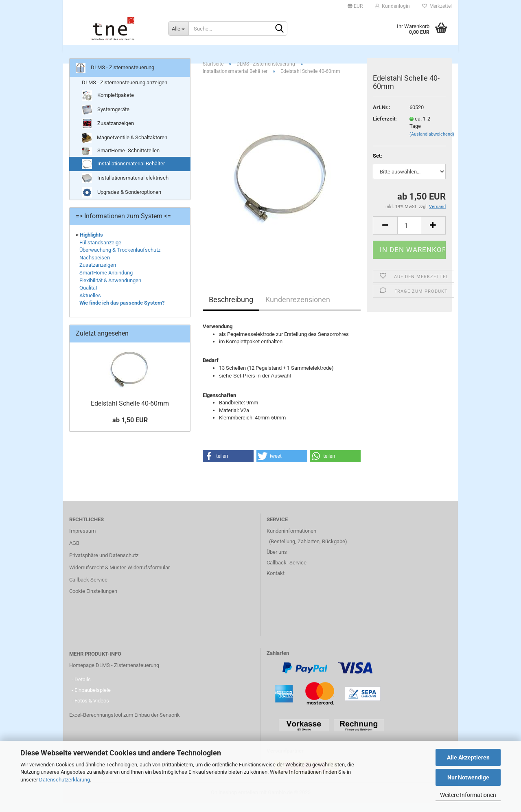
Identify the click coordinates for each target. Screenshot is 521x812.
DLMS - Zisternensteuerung (261, 53)
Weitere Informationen (468, 795)
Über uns (277, 561)
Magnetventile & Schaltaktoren (125, 147)
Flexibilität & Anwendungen (110, 289)
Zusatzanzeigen (108, 133)
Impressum (82, 540)
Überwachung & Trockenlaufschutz (120, 259)
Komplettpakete (108, 105)
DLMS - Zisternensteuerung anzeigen (125, 91)
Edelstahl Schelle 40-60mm (130, 412)
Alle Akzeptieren (468, 757)
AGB (74, 552)
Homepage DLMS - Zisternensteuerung (114, 674)
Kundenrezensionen (298, 308)
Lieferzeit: (385, 128)
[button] (228, 465)
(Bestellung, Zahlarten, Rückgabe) (308, 550)
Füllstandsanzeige (100, 251)
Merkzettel (437, 6)
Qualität (88, 297)
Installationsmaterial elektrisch (125, 187)
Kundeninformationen (291, 540)
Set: (378, 165)
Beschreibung (231, 308)
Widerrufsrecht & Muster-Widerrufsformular (119, 576)
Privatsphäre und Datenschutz (104, 564)
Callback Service (88, 589)
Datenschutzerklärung (65, 780)
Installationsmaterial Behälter (123, 173)
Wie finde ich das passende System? (122, 312)
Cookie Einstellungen (93, 600)
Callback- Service (287, 572)
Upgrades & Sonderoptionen (121, 201)
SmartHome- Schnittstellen (121, 160)
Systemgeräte (106, 119)
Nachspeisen (95, 267)
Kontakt (276, 582)
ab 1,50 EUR (130, 429)
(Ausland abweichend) (432, 143)
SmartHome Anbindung (106, 282)
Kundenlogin (392, 6)
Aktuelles (90, 304)
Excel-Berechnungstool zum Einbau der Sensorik (125, 724)
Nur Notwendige (468, 777)
